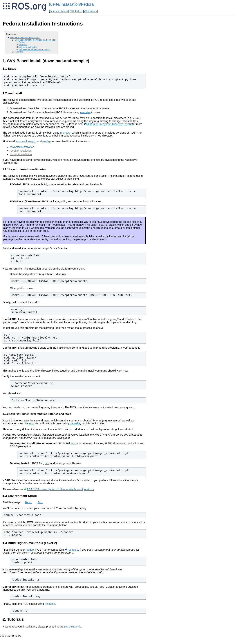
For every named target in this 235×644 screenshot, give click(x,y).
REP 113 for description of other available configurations (60, 495)
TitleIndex (76, 11)
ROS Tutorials (73, 633)
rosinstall (23, 44)
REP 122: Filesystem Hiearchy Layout (109, 126)
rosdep (47, 144)
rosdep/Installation (21, 157)
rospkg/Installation (21, 153)
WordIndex (90, 11)
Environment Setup (28, 47)
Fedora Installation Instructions (25, 37)
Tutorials (19, 52)
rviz (31, 427)
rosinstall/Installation (22, 149)
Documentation (59, 11)
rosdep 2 (73, 556)
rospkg (32, 144)
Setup (22, 42)
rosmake (85, 113)
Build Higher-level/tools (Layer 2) (35, 49)
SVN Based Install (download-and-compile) (35, 40)
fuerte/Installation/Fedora (71, 4)
